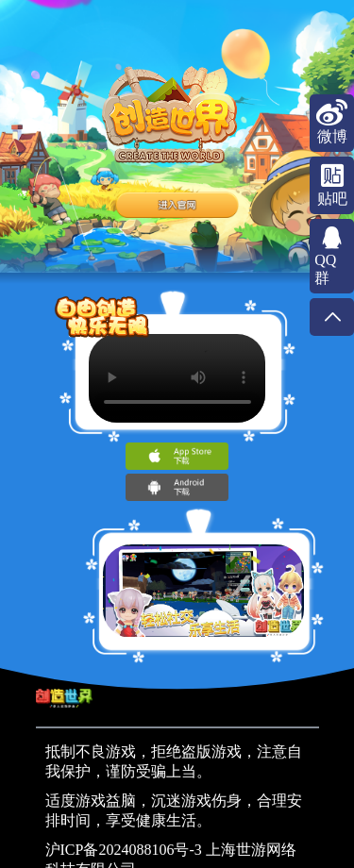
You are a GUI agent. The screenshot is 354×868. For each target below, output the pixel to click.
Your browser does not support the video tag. (177, 378)
